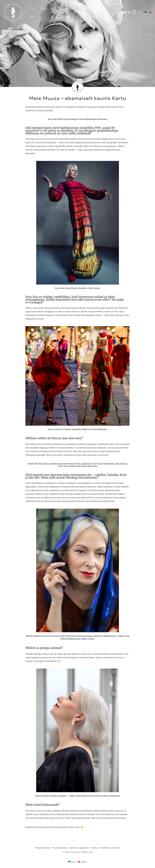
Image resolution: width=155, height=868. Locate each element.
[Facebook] (122, 12)
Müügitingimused (43, 848)
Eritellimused (105, 848)
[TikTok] (129, 12)
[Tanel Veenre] (13, 12)
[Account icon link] (139, 12)
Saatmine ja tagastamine (79, 848)
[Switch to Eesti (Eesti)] (72, 862)
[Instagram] (125, 12)
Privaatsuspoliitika (59, 848)
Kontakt (116, 848)
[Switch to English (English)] (82, 862)
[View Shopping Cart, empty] (134, 12)
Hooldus (95, 848)
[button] (36, 12)
